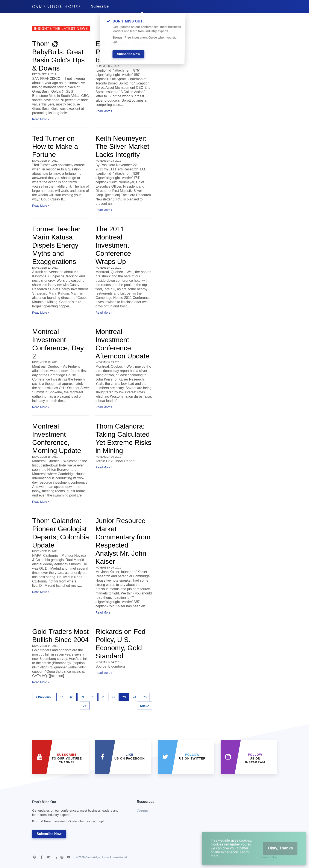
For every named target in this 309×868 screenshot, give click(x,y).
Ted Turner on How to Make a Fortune (55, 146)
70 (93, 697)
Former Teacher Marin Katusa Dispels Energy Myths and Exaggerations (56, 245)
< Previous (43, 697)
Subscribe (100, 6)
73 (124, 697)
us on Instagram (255, 758)
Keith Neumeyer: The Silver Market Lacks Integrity (122, 146)
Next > (145, 706)
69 (82, 697)
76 (85, 706)
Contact (143, 811)
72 (114, 697)
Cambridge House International (106, 857)
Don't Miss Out (79, 813)
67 (61, 697)
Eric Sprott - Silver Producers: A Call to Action (123, 52)
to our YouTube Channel (67, 758)
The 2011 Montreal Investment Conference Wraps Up (113, 245)
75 (145, 697)
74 (135, 697)
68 (72, 697)
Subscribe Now (49, 834)
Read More (41, 119)
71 (103, 697)
